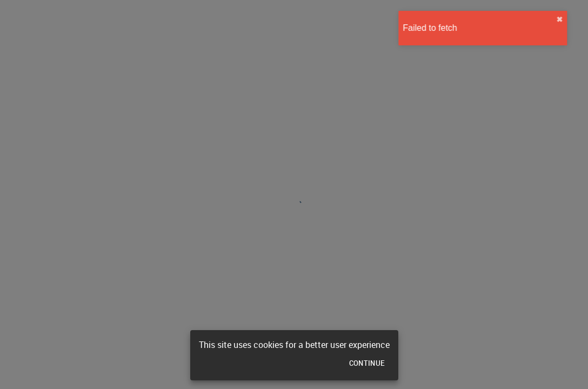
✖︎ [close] (577, 19)
